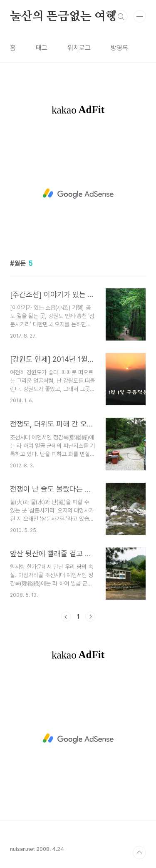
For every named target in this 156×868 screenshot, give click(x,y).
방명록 (119, 48)
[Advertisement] (78, 194)
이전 (66, 617)
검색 (121, 17)
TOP (139, 853)
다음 (90, 617)
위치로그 (79, 48)
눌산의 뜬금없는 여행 (63, 17)
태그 (42, 48)
